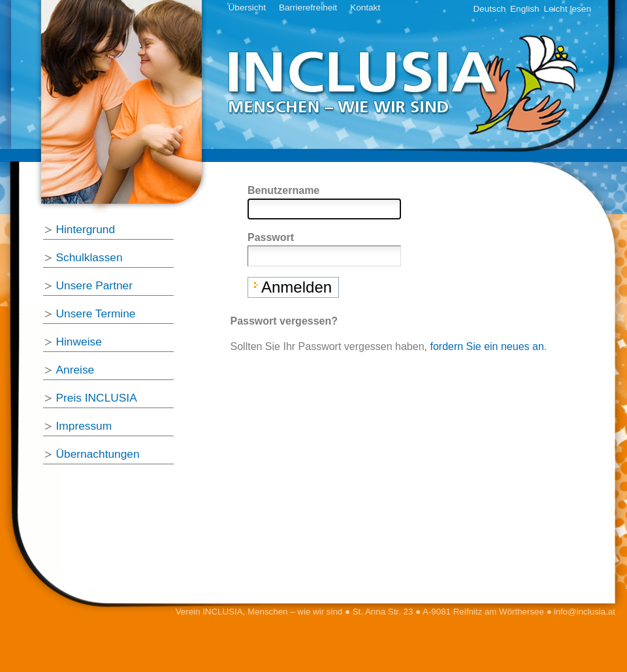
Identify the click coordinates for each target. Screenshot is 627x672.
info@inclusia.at (585, 612)
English (525, 9)
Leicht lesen (567, 9)
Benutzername (283, 190)
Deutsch (489, 9)
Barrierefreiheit (308, 8)
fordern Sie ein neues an (487, 346)
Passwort (271, 237)
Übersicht (247, 8)
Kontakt (365, 8)
